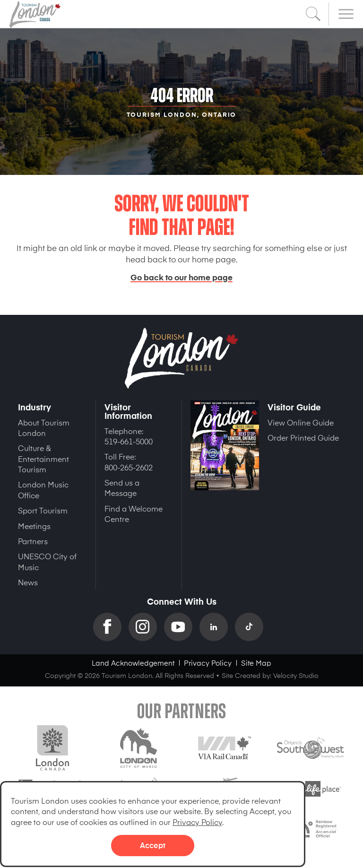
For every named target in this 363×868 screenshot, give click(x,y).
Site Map (256, 663)
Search (313, 14)
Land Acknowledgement (133, 663)
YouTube (182, 627)
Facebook (111, 627)
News (28, 582)
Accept (153, 845)
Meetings (34, 526)
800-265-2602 (129, 467)
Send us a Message (122, 487)
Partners (33, 541)
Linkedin (217, 627)
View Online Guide (301, 422)
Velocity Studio (296, 675)
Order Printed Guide (303, 437)
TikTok (253, 627)
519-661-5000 (129, 441)
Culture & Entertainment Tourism (43, 458)
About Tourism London (44, 427)
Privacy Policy (197, 822)
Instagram (146, 627)
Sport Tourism (43, 510)
